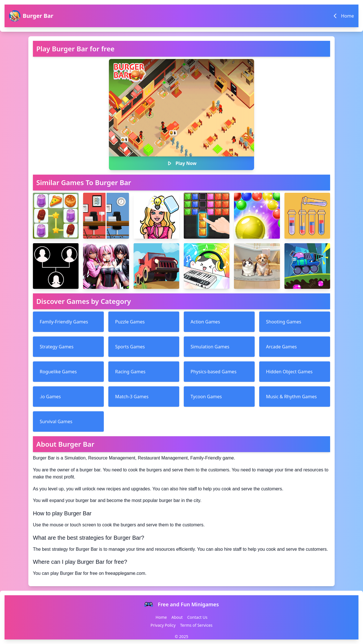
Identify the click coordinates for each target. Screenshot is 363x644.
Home (161, 617)
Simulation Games (210, 347)
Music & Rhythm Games (291, 397)
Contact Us (197, 617)
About (177, 617)
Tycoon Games (206, 397)
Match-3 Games (132, 397)
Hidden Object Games (289, 372)
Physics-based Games (214, 372)
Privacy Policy (163, 625)
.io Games (50, 397)
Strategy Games (57, 347)
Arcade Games (281, 347)
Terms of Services (196, 625)
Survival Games (56, 421)
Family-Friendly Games (64, 322)
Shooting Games (284, 322)
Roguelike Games (58, 372)
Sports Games (130, 347)
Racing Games (130, 372)
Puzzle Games (130, 322)
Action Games (205, 322)
